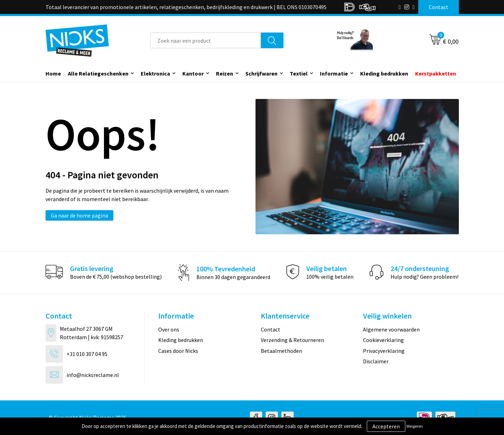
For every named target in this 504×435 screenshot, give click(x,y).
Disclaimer (376, 361)
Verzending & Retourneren (292, 340)
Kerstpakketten (436, 73)
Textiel (299, 73)
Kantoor (193, 73)
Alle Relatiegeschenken (98, 73)
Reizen (225, 73)
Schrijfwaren (261, 73)
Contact (271, 329)
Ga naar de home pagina (79, 215)
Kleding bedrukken (384, 73)
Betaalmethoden (281, 351)
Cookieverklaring (383, 340)
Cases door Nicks (178, 351)
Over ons (169, 329)
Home (53, 73)
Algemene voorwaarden (391, 329)
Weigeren (415, 426)
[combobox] (206, 40)
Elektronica (155, 73)
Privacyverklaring (384, 351)
